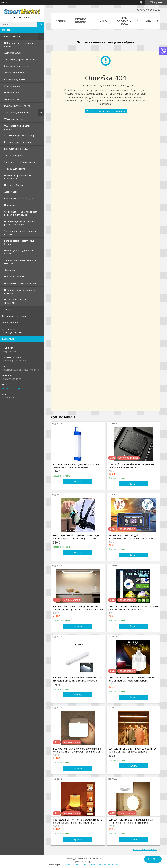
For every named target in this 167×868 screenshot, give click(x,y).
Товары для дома (14, 155)
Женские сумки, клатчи (17, 66)
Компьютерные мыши (16, 149)
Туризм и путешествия (17, 112)
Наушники (10, 205)
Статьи (6, 309)
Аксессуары (11, 192)
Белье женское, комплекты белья (19, 242)
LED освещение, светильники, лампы (20, 44)
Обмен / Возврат (11, 323)
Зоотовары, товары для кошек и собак (21, 233)
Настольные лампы (15, 277)
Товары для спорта (15, 169)
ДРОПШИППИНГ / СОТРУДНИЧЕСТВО (12, 331)
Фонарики (10, 270)
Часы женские (12, 93)
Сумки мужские (12, 86)
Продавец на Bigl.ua (83, 862)
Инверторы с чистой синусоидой (15, 301)
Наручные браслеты (15, 185)
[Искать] (41, 24)
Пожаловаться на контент (75, 865)
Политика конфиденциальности (104, 865)
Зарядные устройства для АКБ (21, 59)
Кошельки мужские (15, 79)
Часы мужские (12, 99)
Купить (78, 481)
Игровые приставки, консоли (20, 283)
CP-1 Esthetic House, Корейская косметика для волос (21, 213)
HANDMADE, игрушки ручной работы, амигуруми (20, 223)
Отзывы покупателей (14, 316)
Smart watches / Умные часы (20, 162)
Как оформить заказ (124, 21)
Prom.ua (98, 859)
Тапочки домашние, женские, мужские (20, 262)
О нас (103, 21)
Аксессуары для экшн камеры (20, 135)
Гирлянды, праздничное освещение (17, 177)
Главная (60, 21)
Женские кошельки (15, 73)
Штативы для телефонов (18, 142)
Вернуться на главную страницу (108, 111)
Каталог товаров (11, 36)
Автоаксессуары (13, 53)
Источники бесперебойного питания (20, 291)
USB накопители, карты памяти (17, 127)
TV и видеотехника (15, 119)
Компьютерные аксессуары (19, 198)
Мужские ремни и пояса (17, 106)
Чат (153, 859)
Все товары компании (145, 849)
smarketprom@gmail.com (15, 388)
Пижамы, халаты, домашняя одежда (19, 252)
